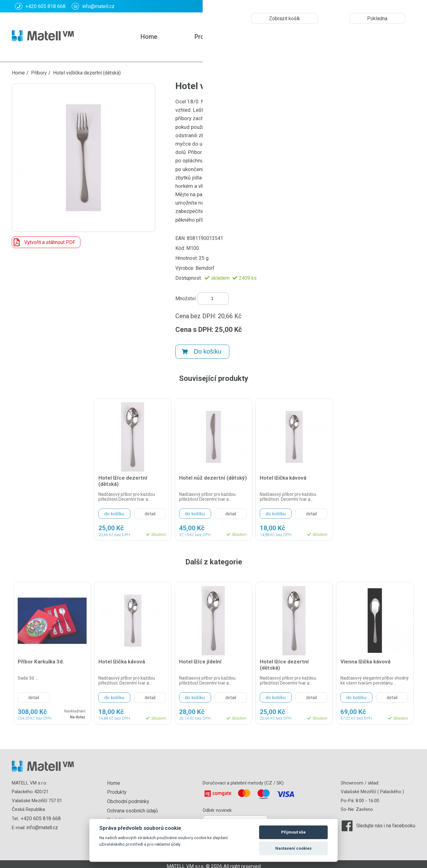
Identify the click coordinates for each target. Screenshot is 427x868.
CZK (390, 6)
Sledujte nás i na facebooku (387, 822)
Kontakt (268, 37)
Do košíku (202, 348)
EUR (408, 6)
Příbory (39, 73)
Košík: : (348, 6)
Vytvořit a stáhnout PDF (44, 242)
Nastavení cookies (293, 848)
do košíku (114, 510)
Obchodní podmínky (128, 797)
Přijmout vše (293, 832)
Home (149, 37)
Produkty (207, 37)
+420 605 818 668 (40, 6)
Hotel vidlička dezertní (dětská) (87, 73)
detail (150, 510)
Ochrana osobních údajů (133, 806)
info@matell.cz (93, 6)
